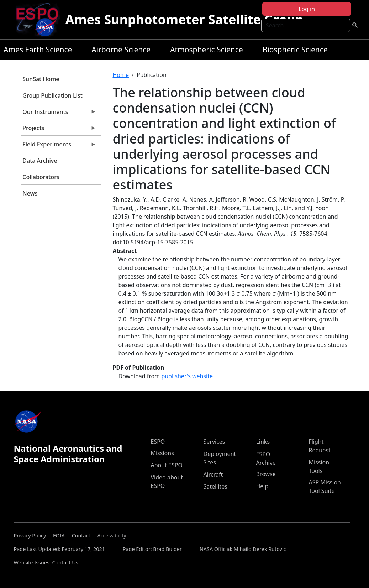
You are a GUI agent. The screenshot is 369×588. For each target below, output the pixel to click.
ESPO (158, 442)
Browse (266, 474)
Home (121, 75)
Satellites (215, 486)
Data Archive (40, 161)
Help (262, 486)
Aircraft (213, 474)
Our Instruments (59, 114)
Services (214, 442)
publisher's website (187, 376)
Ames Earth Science (38, 50)
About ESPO (166, 465)
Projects (59, 130)
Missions (162, 453)
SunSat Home (41, 79)
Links (263, 442)
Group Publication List (52, 95)
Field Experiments (59, 146)
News (30, 193)
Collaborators (41, 177)
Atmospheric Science (207, 50)
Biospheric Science (295, 50)
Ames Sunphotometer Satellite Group (184, 19)
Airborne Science (121, 50)
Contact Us (65, 563)
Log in (307, 9)
